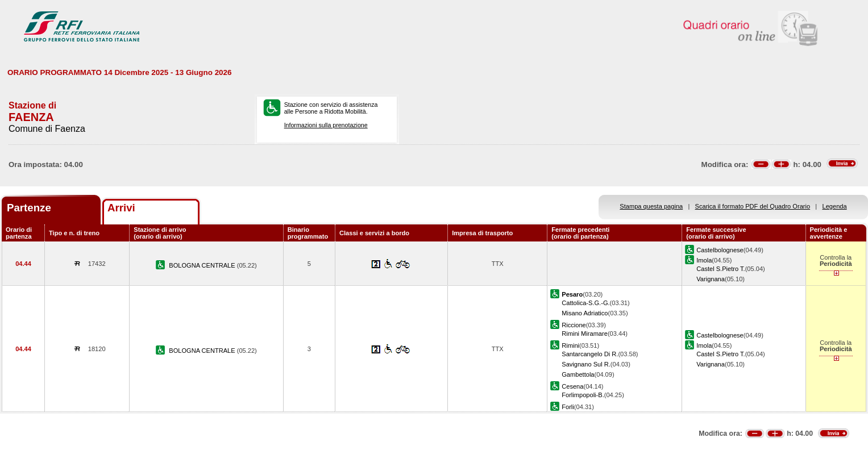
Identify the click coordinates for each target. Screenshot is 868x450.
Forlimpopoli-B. (583, 395)
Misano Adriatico (585, 313)
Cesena (572, 386)
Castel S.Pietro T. (720, 269)
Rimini (570, 345)
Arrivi (121, 208)
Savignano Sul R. (586, 364)
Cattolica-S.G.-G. (585, 303)
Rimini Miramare (585, 334)
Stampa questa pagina (651, 206)
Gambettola (578, 374)
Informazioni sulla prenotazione (326, 125)
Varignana (711, 279)
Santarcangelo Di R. (590, 354)
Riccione (574, 325)
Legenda (835, 206)
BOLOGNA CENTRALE (203, 265)
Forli (568, 407)
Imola (704, 260)
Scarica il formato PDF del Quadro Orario (753, 206)
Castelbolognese (720, 250)
